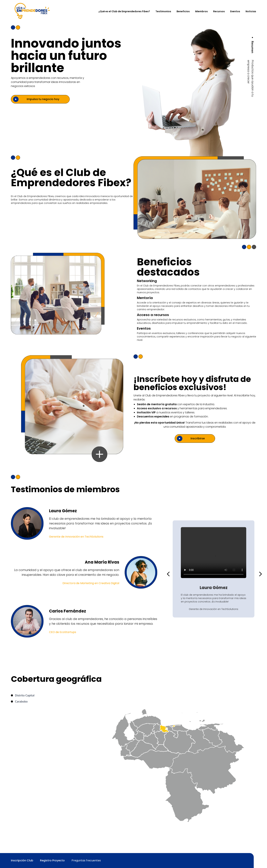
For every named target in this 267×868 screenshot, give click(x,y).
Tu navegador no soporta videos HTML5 (214, 553)
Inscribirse (198, 438)
